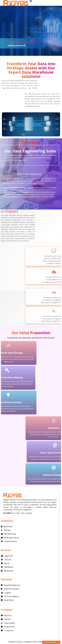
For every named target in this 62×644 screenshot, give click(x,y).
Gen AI (5, 563)
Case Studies (8, 623)
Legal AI (6, 593)
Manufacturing (8, 534)
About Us (6, 615)
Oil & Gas (6, 530)
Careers (6, 619)
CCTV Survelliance (10, 596)
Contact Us (7, 630)
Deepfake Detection (11, 585)
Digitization (7, 567)
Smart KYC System (10, 589)
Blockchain (7, 571)
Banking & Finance (10, 538)
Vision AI (6, 559)
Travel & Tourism (9, 541)
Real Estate (7, 526)
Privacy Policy (8, 627)
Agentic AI (7, 556)
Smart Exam (7, 600)
